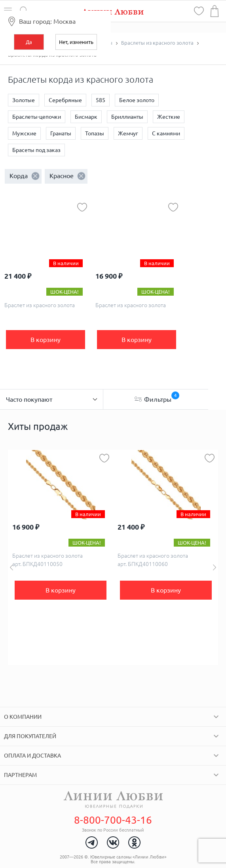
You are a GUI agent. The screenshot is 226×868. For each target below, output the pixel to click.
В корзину (46, 340)
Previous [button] (11, 567)
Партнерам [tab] (20, 775)
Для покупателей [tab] (30, 736)
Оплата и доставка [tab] (32, 756)
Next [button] (215, 567)
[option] (61, 557)
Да (29, 42)
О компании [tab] (23, 717)
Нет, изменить (76, 42)
